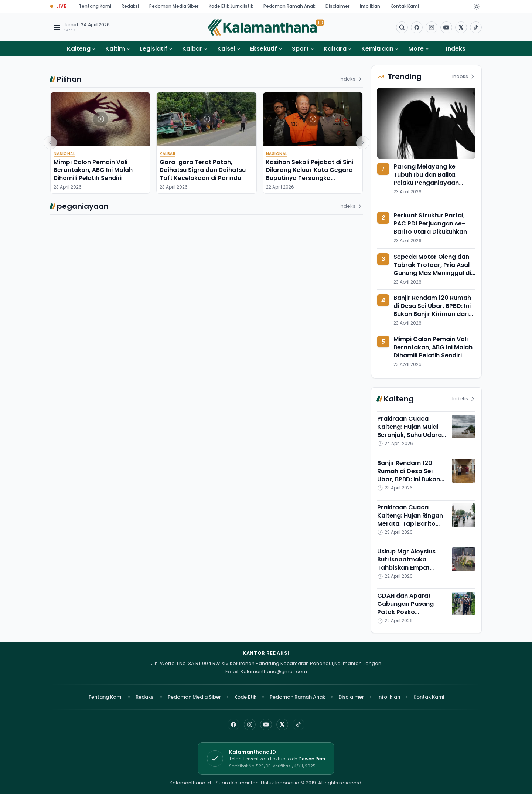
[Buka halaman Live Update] (58, 6)
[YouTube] (266, 725)
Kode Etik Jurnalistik (231, 6)
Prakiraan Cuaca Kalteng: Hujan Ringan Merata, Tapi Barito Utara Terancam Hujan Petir (412, 524)
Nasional (64, 154)
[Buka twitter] (461, 27)
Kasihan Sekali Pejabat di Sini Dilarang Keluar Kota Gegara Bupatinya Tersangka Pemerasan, (310, 174)
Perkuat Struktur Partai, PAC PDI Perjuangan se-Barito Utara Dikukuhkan (430, 223)
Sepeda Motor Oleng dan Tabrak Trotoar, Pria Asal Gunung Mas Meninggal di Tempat (432, 269)
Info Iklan (370, 6)
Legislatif (154, 49)
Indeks (456, 49)
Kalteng (79, 49)
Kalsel (226, 49)
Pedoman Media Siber (174, 6)
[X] (282, 725)
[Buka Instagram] (432, 27)
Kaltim (115, 49)
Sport (300, 49)
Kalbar (192, 49)
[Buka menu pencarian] (402, 27)
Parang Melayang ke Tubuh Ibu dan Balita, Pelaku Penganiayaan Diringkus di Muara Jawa (431, 179)
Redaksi (130, 6)
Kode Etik (245, 697)
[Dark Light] (477, 7)
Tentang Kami (95, 6)
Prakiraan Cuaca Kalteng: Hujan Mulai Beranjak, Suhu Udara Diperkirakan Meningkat (410, 435)
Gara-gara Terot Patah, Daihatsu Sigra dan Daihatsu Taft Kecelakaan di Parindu (203, 170)
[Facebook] (417, 27)
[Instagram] (250, 725)
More (419, 49)
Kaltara (335, 49)
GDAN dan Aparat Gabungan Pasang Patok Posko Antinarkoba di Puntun (411, 608)
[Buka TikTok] (476, 27)
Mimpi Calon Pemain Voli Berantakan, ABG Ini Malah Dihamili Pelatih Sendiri (93, 170)
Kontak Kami (405, 6)
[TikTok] (299, 725)
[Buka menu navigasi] (57, 27)
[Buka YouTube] (446, 27)
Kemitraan (377, 49)
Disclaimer (337, 6)
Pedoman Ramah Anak (289, 6)
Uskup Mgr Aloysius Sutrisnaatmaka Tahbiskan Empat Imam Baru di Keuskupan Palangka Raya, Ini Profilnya (409, 572)
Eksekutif (264, 49)
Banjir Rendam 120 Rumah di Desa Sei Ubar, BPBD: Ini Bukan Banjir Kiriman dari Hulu (432, 310)
